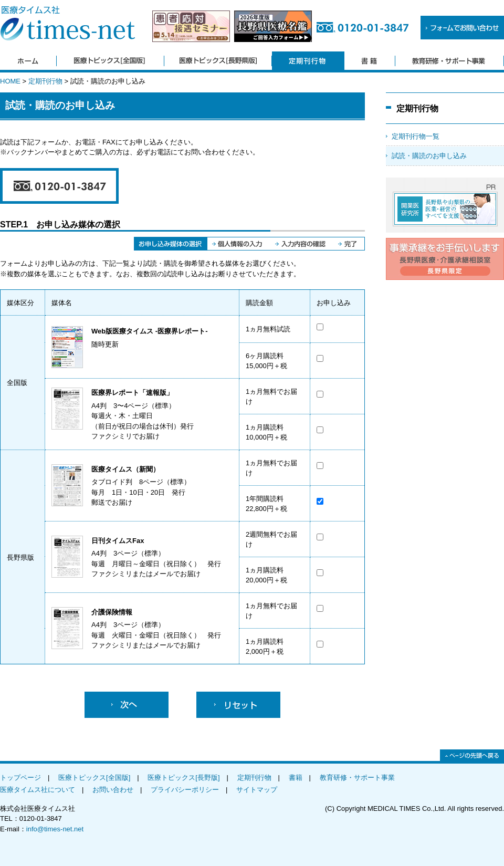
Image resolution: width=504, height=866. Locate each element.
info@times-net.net (55, 829)
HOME (10, 81)
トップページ (20, 778)
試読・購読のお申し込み (429, 156)
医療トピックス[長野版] (183, 778)
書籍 (296, 778)
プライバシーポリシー (185, 790)
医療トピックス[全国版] (94, 778)
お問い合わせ (113, 790)
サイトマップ (257, 790)
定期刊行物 (45, 81)
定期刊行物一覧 (416, 136)
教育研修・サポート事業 (357, 778)
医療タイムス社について (38, 790)
